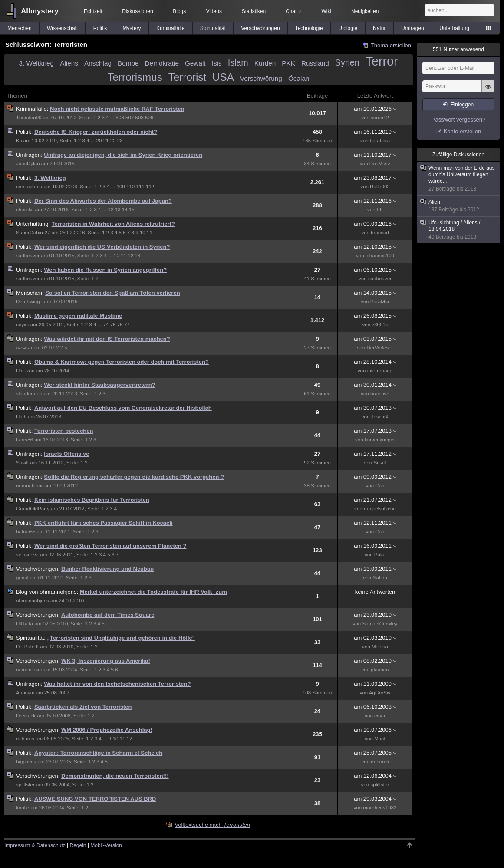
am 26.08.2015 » (375, 316)
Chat (293, 11)
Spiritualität (213, 28)
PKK (288, 63)
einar (380, 716)
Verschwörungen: (39, 569)
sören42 (380, 118)
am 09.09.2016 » (375, 224)
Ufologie (348, 28)
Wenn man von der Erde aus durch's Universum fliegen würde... (459, 179)
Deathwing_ (29, 302)
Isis (217, 63)
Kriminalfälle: (33, 109)
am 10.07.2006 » (375, 730)
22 (113, 141)
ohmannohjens (33, 601)
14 (125, 210)
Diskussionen (137, 11)
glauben (380, 670)
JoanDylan (28, 164)
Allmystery (40, 11)
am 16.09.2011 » (375, 546)
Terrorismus (135, 77)
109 (120, 187)
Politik (100, 28)
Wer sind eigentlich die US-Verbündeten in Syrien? (102, 247)
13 (118, 210)
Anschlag (98, 63)
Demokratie (162, 63)
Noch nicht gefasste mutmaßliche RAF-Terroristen (117, 109)
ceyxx (23, 325)
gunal (22, 578)
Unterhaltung (454, 28)
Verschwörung (261, 78)
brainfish (380, 394)
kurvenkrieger (380, 440)
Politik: (25, 132)
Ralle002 (380, 187)
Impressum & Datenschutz (35, 845)
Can (380, 486)
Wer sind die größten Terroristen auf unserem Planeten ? (110, 546)
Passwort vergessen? (458, 120)
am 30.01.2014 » (375, 385)
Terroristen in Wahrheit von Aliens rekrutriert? (113, 224)
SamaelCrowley (380, 624)
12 (111, 210)
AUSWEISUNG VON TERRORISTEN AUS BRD (95, 799)
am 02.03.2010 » (375, 638)
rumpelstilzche (380, 509)
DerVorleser (380, 348)
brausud (380, 233)
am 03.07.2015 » (375, 339)
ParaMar (380, 302)
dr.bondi (380, 762)
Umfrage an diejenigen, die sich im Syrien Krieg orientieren (123, 155)
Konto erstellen (463, 131)
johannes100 (380, 256)
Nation (380, 578)
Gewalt (195, 63)
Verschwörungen (260, 28)
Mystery (132, 28)
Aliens (69, 63)
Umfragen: (30, 155)
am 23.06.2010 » (375, 615)
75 (113, 325)
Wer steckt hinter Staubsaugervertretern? (99, 385)
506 (120, 118)
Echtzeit (93, 11)
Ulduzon (25, 371)
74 (106, 325)
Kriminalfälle (170, 28)
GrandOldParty (33, 509)
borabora (380, 141)
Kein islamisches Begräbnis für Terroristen (92, 500)
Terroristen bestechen (64, 431)
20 (99, 141)
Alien (459, 206)
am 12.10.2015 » (375, 247)
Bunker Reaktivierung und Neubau (107, 569)
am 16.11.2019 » (375, 132)
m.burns (25, 739)
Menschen (19, 28)
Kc (19, 141)
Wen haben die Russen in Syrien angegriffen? (105, 270)
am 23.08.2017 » (375, 178)
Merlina (380, 647)
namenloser (29, 670)
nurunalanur (30, 486)
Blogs (179, 11)
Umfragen (413, 28)
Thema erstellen (391, 45)
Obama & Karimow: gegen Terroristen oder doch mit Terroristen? (122, 362)
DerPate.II (27, 647)
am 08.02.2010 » (375, 661)
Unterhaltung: (34, 224)
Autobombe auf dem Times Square (108, 615)
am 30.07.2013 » (375, 408)
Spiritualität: (32, 638)
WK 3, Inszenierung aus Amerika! (106, 661)
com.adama (29, 187)
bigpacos (26, 762)
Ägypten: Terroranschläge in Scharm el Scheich (98, 753)
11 (150, 233)
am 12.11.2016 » (375, 201)
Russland (315, 63)
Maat (380, 739)
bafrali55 (26, 532)
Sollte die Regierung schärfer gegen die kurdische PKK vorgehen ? (134, 477)
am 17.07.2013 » (375, 431)
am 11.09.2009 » (375, 684)
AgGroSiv (380, 693)
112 (150, 187)
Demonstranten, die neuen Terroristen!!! (115, 776)
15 (132, 210)
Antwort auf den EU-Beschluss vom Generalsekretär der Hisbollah (123, 408)
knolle (23, 808)
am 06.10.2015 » (375, 270)
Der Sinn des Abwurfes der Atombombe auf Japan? (103, 201)
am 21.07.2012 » (375, 500)
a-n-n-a (24, 348)
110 (130, 187)
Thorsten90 (29, 118)
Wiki (326, 11)
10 (143, 233)
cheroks (25, 210)
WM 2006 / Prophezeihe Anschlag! (107, 730)
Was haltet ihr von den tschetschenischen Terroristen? (117, 684)
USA (223, 77)
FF (380, 210)
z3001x (380, 325)
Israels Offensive (66, 454)
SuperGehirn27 (33, 233)
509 (149, 118)
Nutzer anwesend (458, 49)
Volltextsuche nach (212, 825)
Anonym (25, 693)
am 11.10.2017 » (375, 155)
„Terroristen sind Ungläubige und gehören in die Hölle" (121, 638)
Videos (214, 11)
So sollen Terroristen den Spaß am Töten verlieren (112, 293)
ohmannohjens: (48, 592)
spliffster (25, 785)
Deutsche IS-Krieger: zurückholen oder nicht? (96, 132)
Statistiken (254, 11)
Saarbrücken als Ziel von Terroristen (83, 707)
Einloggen (462, 105)
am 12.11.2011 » (375, 523)
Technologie (309, 28)
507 (130, 118)
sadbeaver (28, 256)
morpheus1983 (380, 808)
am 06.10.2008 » (375, 707)
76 (120, 325)
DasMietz (380, 164)
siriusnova (27, 555)
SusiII (22, 463)
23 (120, 141)
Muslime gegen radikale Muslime (78, 316)
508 (140, 118)
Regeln (78, 845)
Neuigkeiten (365, 11)
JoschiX (380, 417)
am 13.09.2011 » (375, 569)
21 (106, 141)
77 (127, 325)
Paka (380, 555)
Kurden (265, 63)
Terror (382, 61)
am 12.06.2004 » (375, 776)
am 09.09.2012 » (375, 477)
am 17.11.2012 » (375, 454)
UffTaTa (25, 624)
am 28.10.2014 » (375, 362)
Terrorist (187, 77)
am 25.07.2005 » (375, 753)
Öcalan (299, 78)
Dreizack (26, 716)
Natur (379, 28)
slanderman (29, 394)
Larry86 (25, 440)
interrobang (380, 371)
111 (140, 187)
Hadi (21, 417)
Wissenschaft (62, 28)
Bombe (128, 63)
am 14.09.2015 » (375, 293)
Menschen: (31, 293)
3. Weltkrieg (37, 63)
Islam (238, 62)
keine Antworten (375, 592)
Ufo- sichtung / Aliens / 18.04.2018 (459, 230)
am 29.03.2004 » (375, 799)
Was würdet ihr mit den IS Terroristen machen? (107, 339)
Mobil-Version (106, 845)
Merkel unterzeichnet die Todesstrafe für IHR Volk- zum (153, 592)
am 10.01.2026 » (375, 109)
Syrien (347, 62)
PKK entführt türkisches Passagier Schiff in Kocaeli (104, 523)
